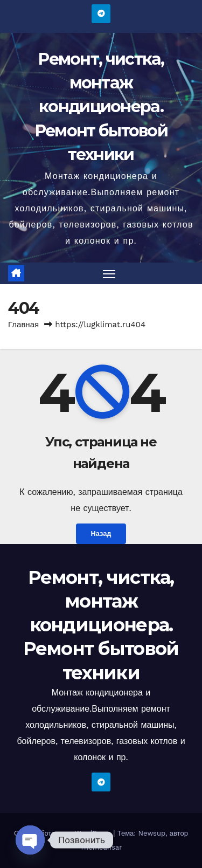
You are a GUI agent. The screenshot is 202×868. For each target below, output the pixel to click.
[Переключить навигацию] (109, 273)
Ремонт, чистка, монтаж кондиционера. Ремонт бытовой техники (101, 107)
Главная (23, 325)
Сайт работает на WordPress (64, 833)
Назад (101, 533)
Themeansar (101, 847)
